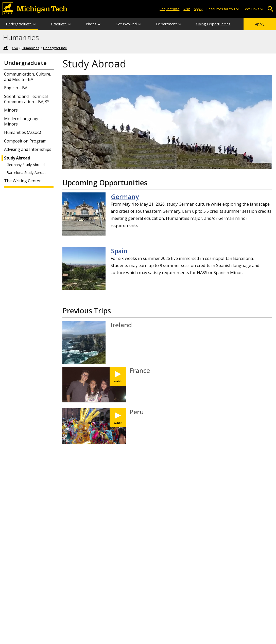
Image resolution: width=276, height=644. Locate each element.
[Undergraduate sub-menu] (35, 24)
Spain (119, 251)
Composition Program (25, 141)
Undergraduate (19, 24)
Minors (11, 110)
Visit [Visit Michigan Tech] (187, 9)
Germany (125, 196)
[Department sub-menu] (180, 24)
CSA (15, 48)
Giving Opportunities (213, 24)
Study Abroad (17, 158)
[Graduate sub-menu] (70, 24)
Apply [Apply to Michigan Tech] (198, 9)
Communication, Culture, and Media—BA (28, 77)
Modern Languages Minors (23, 121)
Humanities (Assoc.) (23, 132)
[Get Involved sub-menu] (140, 24)
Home (6, 48)
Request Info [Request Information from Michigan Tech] (169, 9)
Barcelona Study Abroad (27, 173)
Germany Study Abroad (26, 165)
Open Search (270, 9)
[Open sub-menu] (237, 9)
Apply (260, 24)
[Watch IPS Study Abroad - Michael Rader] (118, 376)
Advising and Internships (28, 149)
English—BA (16, 88)
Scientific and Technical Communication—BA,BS (27, 99)
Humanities (21, 38)
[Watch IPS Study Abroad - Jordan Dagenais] (118, 418)
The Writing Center (22, 181)
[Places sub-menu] (99, 24)
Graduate (59, 24)
